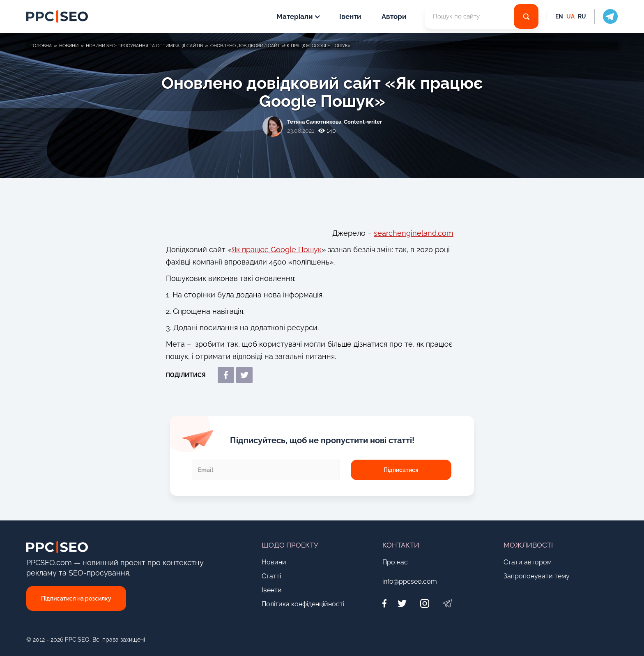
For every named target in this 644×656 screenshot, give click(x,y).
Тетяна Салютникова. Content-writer (335, 122)
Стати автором (528, 562)
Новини (274, 562)
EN (559, 16)
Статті (271, 576)
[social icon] (606, 16)
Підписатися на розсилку (76, 598)
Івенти (350, 16)
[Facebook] (386, 603)
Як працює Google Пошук (277, 250)
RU (582, 16)
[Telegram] (447, 603)
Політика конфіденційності (303, 604)
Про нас (395, 562)
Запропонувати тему (537, 576)
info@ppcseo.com (410, 581)
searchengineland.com (414, 233)
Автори (394, 16)
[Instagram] (424, 603)
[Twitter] (402, 603)
